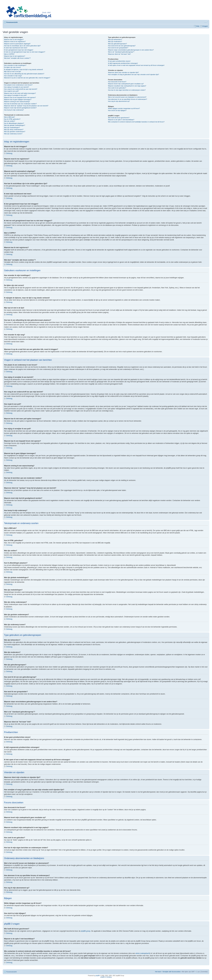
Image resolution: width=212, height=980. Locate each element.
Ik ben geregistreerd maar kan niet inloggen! (19, 50)
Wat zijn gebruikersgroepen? (117, 44)
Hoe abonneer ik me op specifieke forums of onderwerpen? (128, 99)
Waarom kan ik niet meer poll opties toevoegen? (20, 93)
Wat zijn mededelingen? (12, 127)
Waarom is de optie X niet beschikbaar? (121, 120)
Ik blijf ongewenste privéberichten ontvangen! (123, 63)
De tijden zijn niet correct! (12, 67)
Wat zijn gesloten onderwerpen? (15, 132)
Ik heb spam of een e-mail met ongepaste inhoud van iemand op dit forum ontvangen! (136, 65)
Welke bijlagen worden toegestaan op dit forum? (124, 108)
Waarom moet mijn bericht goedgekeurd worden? (20, 108)
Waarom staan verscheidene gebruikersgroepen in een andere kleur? (131, 50)
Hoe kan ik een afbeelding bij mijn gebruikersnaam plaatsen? (24, 74)
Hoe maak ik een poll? (11, 91)
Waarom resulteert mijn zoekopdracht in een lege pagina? (127, 86)
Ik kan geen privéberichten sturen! (119, 61)
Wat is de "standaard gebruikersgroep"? (121, 52)
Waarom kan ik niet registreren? (15, 56)
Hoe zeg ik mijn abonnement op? (119, 101)
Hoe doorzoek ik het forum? (117, 82)
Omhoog (9, 153)
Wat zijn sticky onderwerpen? (14, 130)
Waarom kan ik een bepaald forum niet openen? (20, 97)
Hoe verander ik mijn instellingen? (15, 65)
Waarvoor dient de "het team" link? (119, 54)
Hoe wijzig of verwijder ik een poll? (15, 95)
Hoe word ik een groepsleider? (118, 48)
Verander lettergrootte (206, 22)
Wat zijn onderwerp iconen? (13, 134)
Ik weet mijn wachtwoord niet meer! (16, 48)
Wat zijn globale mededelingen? (15, 125)
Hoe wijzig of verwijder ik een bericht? (16, 87)
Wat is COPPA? (9, 54)
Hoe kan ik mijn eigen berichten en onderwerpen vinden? (127, 90)
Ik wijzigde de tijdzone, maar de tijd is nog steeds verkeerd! (23, 69)
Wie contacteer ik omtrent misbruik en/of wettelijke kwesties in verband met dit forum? (136, 122)
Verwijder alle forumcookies (171, 971)
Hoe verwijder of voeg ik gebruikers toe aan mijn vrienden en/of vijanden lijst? (134, 74)
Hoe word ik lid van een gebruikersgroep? (122, 46)
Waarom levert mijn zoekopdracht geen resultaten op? (126, 84)
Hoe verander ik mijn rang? (13, 76)
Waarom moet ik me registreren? (15, 42)
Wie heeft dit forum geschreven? (119, 118)
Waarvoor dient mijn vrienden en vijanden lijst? (123, 72)
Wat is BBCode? (9, 117)
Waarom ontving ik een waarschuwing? (17, 102)
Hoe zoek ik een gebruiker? (117, 88)
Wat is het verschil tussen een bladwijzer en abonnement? (127, 97)
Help (198, 26)
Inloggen (205, 26)
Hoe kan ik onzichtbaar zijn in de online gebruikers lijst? (22, 46)
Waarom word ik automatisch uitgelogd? (17, 44)
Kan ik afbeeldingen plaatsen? (14, 123)
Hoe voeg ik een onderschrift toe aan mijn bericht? (21, 89)
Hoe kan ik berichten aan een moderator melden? (20, 104)
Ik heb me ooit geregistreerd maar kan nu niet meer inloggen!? (25, 52)
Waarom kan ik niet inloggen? (14, 39)
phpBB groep (86, 931)
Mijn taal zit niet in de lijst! (13, 72)
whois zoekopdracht (143, 953)
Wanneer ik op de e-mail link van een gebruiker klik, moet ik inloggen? (27, 78)
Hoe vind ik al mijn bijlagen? (117, 110)
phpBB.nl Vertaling (106, 977)
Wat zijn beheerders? (115, 39)
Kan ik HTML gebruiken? (12, 119)
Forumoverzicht (12, 22)
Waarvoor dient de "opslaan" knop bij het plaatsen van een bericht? (26, 106)
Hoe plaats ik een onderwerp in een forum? (18, 85)
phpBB (97, 975)
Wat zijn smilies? (10, 121)
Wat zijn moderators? (115, 42)
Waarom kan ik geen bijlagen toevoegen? (18, 100)
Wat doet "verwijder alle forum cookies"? (17, 58)
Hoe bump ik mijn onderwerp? (14, 110)
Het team (158, 971)
